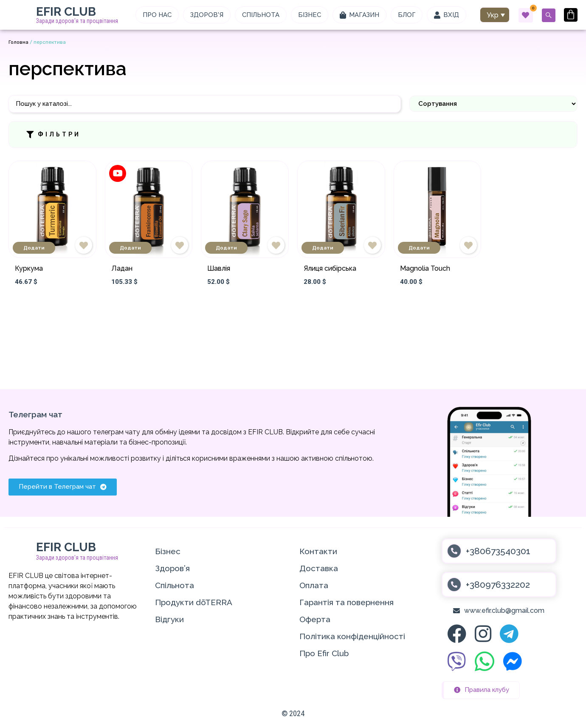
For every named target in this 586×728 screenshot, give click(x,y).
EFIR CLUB (66, 12)
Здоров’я (172, 568)
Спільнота (175, 585)
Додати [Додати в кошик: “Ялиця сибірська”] (323, 248)
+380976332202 (498, 585)
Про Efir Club (324, 653)
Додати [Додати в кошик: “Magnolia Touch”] (419, 248)
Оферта (315, 619)
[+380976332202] (454, 585)
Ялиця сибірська (330, 268)
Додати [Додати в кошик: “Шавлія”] (226, 248)
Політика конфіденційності (352, 636)
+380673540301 (498, 551)
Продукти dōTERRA (194, 602)
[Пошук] (205, 104)
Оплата (314, 585)
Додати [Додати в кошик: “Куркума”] (34, 248)
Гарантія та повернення (347, 602)
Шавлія (219, 268)
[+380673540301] (454, 551)
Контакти (318, 551)
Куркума (29, 268)
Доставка (319, 568)
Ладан (122, 268)
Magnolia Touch (425, 268)
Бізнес (168, 551)
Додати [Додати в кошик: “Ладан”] (130, 248)
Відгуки (169, 619)
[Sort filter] (493, 104)
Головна (18, 42)
